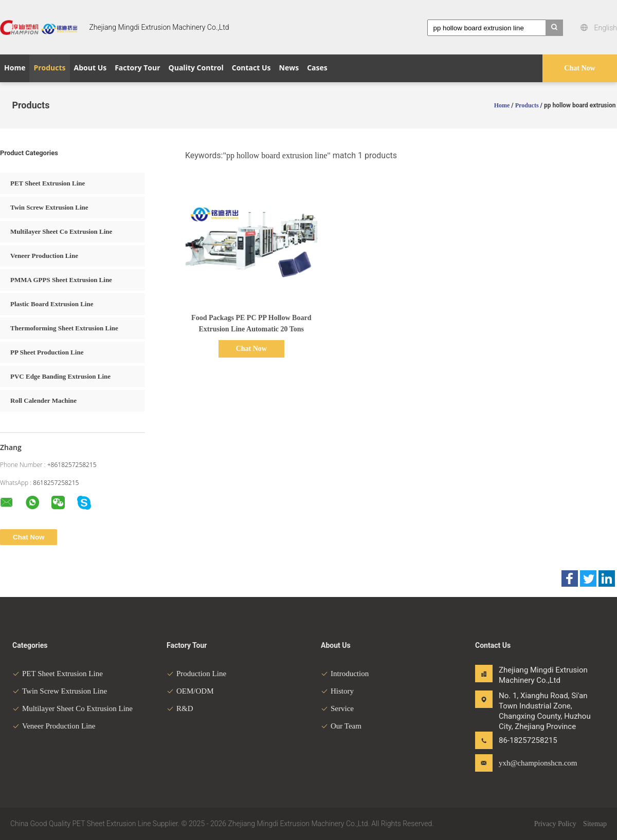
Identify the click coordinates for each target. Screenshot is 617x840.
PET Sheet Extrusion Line (48, 183)
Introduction (345, 674)
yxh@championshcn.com (531, 763)
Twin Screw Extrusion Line (49, 207)
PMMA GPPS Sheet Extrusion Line (61, 280)
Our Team (341, 726)
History (337, 691)
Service (337, 708)
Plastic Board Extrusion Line (52, 304)
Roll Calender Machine (43, 400)
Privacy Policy (555, 824)
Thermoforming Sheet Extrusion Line (64, 328)
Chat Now (579, 68)
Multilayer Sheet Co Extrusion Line (61, 231)
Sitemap (595, 824)
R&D (180, 708)
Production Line (196, 674)
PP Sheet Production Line (47, 352)
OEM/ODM (190, 691)
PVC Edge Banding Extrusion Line (60, 376)
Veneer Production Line (44, 256)
